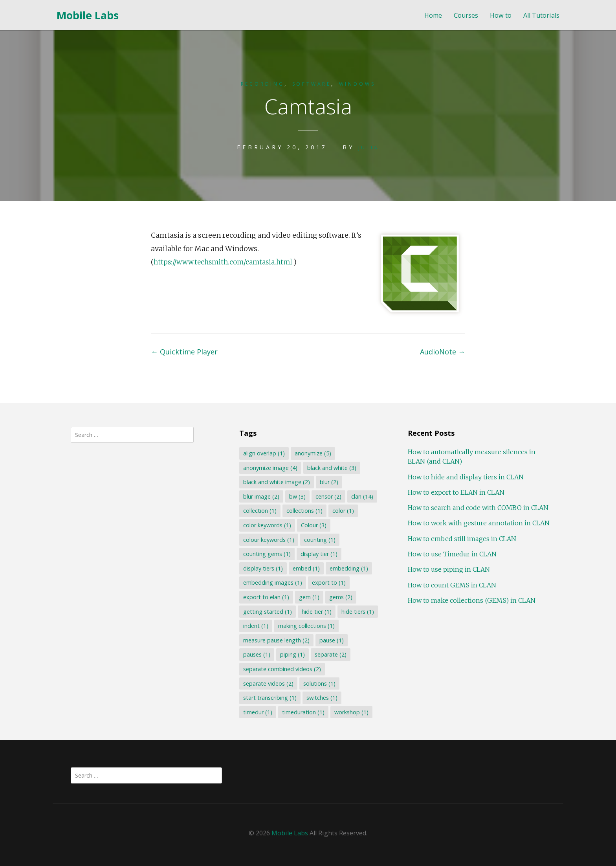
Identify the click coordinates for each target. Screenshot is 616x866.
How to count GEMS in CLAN (451, 584)
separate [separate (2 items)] (330, 654)
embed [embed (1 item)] (305, 568)
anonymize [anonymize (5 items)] (312, 452)
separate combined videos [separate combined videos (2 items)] (281, 668)
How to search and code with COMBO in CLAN (477, 507)
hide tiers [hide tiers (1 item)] (357, 611)
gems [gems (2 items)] (340, 596)
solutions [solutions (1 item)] (319, 683)
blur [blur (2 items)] (328, 481)
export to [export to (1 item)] (328, 582)
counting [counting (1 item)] (319, 539)
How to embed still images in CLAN (461, 538)
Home (433, 16)
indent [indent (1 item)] (255, 625)
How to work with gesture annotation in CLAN (478, 522)
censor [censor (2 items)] (328, 496)
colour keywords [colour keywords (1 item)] (268, 539)
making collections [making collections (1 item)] (306, 625)
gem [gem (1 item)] (308, 596)
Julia (368, 147)
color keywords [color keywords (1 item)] (266, 524)
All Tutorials (541, 16)
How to (501, 16)
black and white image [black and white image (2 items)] (276, 481)
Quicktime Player (184, 351)
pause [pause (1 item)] (331, 639)
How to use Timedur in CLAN (451, 553)
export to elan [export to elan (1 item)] (265, 596)
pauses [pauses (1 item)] (256, 654)
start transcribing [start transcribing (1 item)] (269, 697)
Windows (366, 83)
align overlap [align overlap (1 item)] (263, 452)
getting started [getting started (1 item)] (267, 611)
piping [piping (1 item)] (292, 654)
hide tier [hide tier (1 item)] (316, 611)
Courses (466, 16)
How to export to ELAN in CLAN (455, 492)
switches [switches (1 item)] (321, 697)
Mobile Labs (88, 15)
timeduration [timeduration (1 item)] (302, 711)
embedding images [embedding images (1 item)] (272, 582)
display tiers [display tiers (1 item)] (262, 568)
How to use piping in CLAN (448, 569)
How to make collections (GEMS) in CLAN (470, 600)
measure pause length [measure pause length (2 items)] (276, 639)
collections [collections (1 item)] (304, 510)
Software (312, 83)
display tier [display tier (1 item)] (318, 553)
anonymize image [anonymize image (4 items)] (269, 467)
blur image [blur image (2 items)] (260, 496)
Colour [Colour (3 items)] (313, 524)
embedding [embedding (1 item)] (348, 568)
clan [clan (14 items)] (361, 496)
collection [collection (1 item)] (259, 510)
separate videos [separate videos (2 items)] (268, 683)
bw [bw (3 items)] (297, 496)
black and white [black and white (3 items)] (331, 467)
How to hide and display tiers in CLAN (465, 476)
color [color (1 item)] (342, 510)
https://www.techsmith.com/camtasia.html (227, 261)
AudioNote (443, 351)
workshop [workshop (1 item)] (351, 711)
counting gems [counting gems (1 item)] (266, 553)
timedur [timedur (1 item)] (257, 711)
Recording (255, 83)
